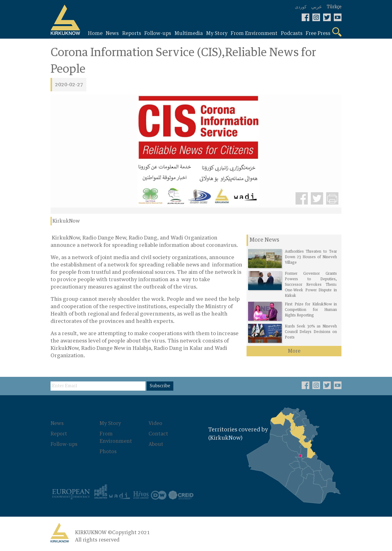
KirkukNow (66, 221)
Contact (158, 434)
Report (59, 434)
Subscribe (160, 386)
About (156, 444)
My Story (110, 423)
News (57, 423)
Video (155, 423)
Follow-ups (64, 444)
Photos (108, 452)
